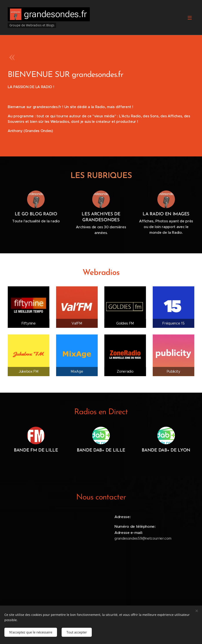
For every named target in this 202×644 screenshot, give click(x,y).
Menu (190, 18)
